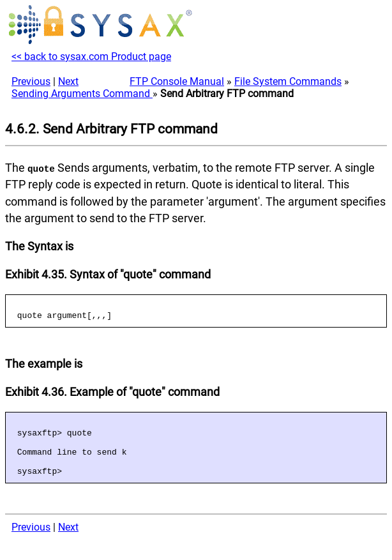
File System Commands (288, 81)
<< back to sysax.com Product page (91, 57)
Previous (31, 81)
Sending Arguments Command (82, 94)
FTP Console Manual (177, 81)
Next (68, 81)
